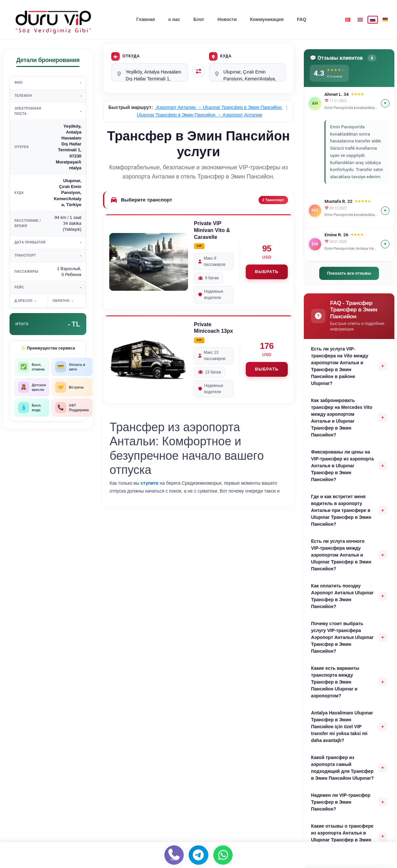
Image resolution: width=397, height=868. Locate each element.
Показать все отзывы (349, 273)
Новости (227, 19)
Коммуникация (266, 19)
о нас (174, 19)
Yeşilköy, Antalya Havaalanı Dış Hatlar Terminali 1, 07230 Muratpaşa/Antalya (150, 73)
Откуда (125, 56)
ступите (150, 483)
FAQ (301, 19)
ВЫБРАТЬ (267, 272)
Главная (146, 19)
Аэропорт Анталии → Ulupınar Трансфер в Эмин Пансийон (219, 108)
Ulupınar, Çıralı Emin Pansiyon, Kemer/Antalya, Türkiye (247, 73)
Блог (199, 19)
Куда (220, 56)
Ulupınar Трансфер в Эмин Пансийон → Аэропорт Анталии (199, 115)
